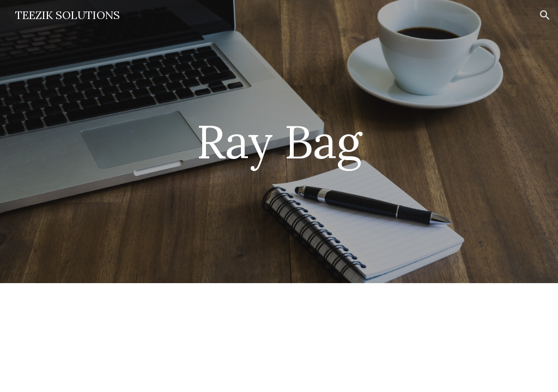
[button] (545, 15)
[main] (279, 141)
